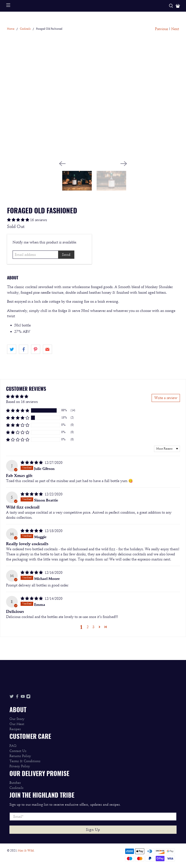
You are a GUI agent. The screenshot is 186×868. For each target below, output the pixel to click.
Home (11, 29)
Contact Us (18, 751)
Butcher (15, 783)
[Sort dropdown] (167, 449)
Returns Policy (20, 756)
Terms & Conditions (25, 761)
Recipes (15, 729)
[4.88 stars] (18, 220)
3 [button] (93, 627)
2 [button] (88, 627)
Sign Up (93, 830)
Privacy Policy (20, 766)
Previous (162, 29)
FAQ (13, 746)
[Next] (124, 164)
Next (175, 29)
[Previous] (62, 164)
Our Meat (17, 724)
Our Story (17, 719)
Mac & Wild (26, 851)
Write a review (166, 398)
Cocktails (25, 29)
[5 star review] (32, 463)
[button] (93, 410)
